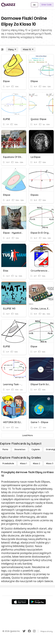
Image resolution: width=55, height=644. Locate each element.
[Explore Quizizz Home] (8, 5)
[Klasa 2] (37, 463)
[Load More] (27, 435)
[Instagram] (34, 631)
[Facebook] (29, 631)
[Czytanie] (36, 449)
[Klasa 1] (23, 463)
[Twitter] (24, 631)
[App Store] (20, 602)
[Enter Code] (47, 5)
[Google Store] (38, 602)
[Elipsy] (12, 49)
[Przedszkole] (8, 463)
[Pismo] (5, 449)
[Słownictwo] (20, 449)
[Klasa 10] (28, 49)
